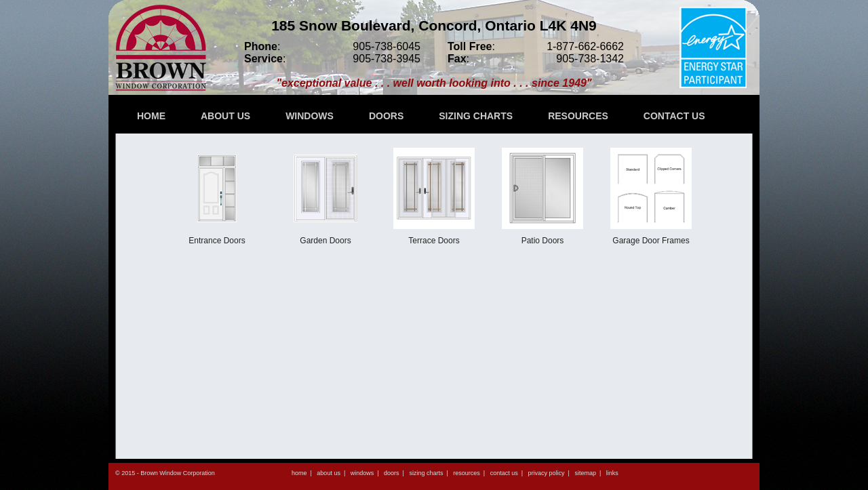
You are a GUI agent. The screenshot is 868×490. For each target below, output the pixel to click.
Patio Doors (542, 197)
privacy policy (547, 473)
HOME (151, 116)
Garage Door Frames (651, 197)
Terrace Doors (434, 197)
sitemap (585, 473)
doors (392, 473)
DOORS (386, 116)
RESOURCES (578, 116)
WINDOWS (310, 116)
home (299, 473)
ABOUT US (225, 116)
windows (362, 473)
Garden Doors (325, 197)
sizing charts (426, 473)
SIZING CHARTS (476, 116)
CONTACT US (674, 116)
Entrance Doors (217, 197)
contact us (504, 473)
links (612, 473)
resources (467, 473)
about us (329, 473)
